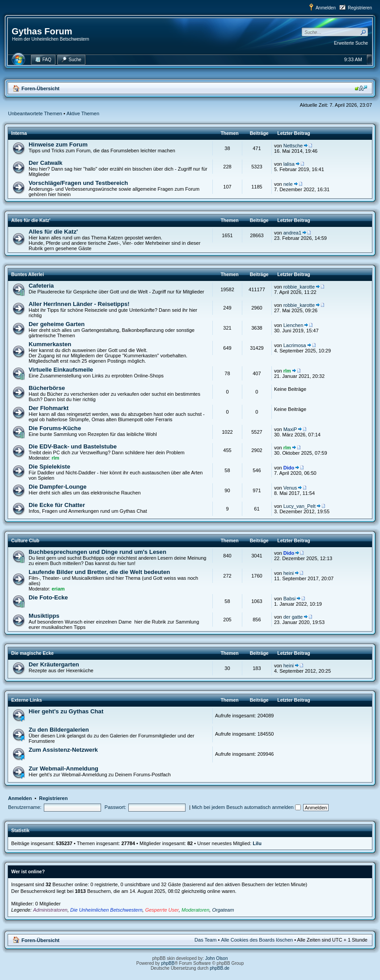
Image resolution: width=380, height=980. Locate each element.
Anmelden (326, 8)
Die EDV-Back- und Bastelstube (73, 446)
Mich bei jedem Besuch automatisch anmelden (246, 807)
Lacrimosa (295, 345)
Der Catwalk (46, 163)
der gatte (293, 617)
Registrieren (360, 8)
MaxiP (290, 429)
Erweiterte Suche (351, 43)
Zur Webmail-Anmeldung (63, 769)
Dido (289, 468)
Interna (19, 133)
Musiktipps (44, 616)
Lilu (257, 843)
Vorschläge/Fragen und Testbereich (78, 183)
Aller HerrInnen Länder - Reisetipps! (79, 304)
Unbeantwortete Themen (35, 113)
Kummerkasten (50, 344)
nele (288, 184)
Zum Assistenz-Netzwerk (63, 750)
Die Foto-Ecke (48, 597)
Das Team (205, 940)
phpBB (168, 963)
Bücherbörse (47, 388)
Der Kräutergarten (54, 664)
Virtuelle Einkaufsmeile (61, 370)
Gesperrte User (162, 910)
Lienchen (293, 325)
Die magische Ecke (32, 653)
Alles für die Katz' (31, 220)
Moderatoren (195, 910)
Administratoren (50, 910)
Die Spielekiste (49, 467)
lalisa (289, 164)
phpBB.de (220, 968)
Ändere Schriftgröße (361, 88)
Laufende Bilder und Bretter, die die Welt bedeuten (99, 572)
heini (289, 573)
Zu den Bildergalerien (59, 730)
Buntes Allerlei (27, 274)
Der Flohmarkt (49, 408)
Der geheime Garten (57, 324)
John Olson (217, 958)
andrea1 (292, 233)
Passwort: (115, 807)
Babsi (290, 599)
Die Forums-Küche (55, 428)
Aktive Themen (83, 113)
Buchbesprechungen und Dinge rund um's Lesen (97, 552)
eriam (58, 589)
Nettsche (293, 146)
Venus (290, 488)
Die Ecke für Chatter (57, 505)
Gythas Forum (42, 31)
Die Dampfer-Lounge (58, 487)
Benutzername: (25, 807)
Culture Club (25, 540)
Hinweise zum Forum (58, 144)
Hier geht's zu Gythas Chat (66, 711)
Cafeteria (41, 286)
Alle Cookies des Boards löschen (257, 940)
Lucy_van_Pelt (300, 506)
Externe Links (27, 700)
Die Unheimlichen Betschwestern (106, 910)
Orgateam (223, 910)
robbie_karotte (299, 287)
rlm (287, 371)
